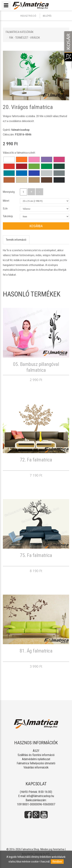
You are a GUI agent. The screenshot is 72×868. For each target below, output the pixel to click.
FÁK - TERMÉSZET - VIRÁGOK (25, 38)
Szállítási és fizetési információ (36, 755)
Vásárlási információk (36, 767)
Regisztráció (28, 16)
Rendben (57, 862)
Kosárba (36, 226)
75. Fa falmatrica (36, 555)
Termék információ (16, 240)
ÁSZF (36, 751)
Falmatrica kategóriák (20, 32)
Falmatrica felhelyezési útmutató (36, 763)
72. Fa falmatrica (36, 460)
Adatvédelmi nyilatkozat (36, 759)
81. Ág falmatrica (36, 651)
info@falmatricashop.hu (40, 796)
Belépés (47, 16)
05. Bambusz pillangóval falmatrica (36, 367)
